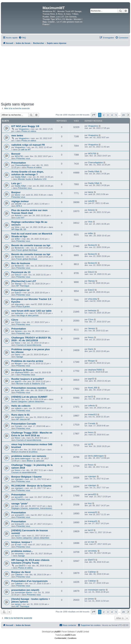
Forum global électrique (27, 250)
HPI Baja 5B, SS (19, 229)
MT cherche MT (23, 419)
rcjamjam (19, 479)
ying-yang (19, 304)
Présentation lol (20, 290)
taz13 (17, 399)
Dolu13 (18, 275)
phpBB (57, 632)
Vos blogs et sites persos (27, 315)
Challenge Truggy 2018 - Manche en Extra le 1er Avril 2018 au (32, 434)
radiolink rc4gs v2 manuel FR (28, 145)
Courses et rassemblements (29, 345)
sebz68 (18, 204)
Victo (17, 227)
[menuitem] (22, 38)
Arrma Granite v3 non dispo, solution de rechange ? (27, 173)
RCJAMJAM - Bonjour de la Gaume (31, 486)
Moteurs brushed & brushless (24, 452)
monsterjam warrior (23, 592)
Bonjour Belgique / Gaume (26, 477)
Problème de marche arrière (27, 361)
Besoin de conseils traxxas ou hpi (31, 245)
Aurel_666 (19, 390)
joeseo (18, 604)
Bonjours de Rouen (22, 370)
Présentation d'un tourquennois (30, 581)
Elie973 (22, 566)
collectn (18, 408)
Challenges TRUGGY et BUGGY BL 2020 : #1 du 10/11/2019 (31, 339)
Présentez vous (23, 158)
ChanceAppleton (22, 165)
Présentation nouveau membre (29, 388)
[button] (94, 115)
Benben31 (19, 248)
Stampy (18, 284)
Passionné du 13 (21, 272)
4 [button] (112, 115)
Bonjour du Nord (21, 572)
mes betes (17, 136)
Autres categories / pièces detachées (28, 401)
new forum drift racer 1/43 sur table (31, 311)
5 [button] (116, 115)
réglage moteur (20, 201)
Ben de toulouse (21, 263)
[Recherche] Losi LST (24, 281)
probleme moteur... (22, 551)
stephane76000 (22, 372)
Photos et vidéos (29, 131)
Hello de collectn (21, 406)
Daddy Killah (20, 177)
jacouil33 (19, 497)
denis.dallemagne (23, 459)
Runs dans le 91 (20, 415)
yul (16, 450)
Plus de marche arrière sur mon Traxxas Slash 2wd (29, 212)
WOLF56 (19, 156)
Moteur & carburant (35, 461)
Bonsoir (16, 154)
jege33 (18, 381)
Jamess (18, 331)
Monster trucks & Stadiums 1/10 (32, 179)
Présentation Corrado (24, 424)
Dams (17, 355)
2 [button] (104, 115)
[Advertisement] (65, 74)
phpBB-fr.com (70, 635)
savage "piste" (20, 504)
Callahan (19, 575)
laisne (17, 195)
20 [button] (123, 115)
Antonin (18, 215)
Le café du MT (24, 149)
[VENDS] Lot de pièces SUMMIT (29, 397)
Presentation (19, 513)
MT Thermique (23, 286)
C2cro (15, 320)
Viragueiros (24, 129)
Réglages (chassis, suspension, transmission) (32, 508)
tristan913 (19, 417)
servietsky (19, 554)
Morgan (18, 363)
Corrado (18, 426)
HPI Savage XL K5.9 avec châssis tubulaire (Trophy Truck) (30, 561)
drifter (17, 239)
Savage (20, 357)
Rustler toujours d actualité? (28, 379)
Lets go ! (16, 183)
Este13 (18, 293)
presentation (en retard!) (25, 590)
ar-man (18, 545)
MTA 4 (19, 206)
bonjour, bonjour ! (22, 542)
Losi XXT (20, 218)
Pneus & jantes (23, 306)
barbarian (19, 313)
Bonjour (16, 192)
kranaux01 (19, 524)
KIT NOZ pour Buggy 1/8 (25, 126)
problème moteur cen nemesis (29, 456)
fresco (18, 343)
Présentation (19, 163)
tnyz (17, 506)
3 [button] (108, 115)
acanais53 (19, 515)
